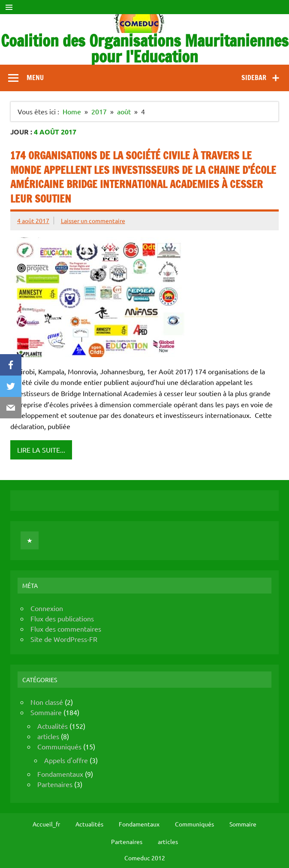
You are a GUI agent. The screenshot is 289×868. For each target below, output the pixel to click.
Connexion (47, 608)
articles (48, 736)
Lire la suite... (41, 450)
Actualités (53, 726)
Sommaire (46, 712)
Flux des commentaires (66, 629)
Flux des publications (62, 618)
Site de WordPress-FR (64, 639)
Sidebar (254, 78)
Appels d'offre (66, 760)
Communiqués (59, 746)
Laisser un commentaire (93, 221)
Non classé (47, 702)
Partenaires (55, 784)
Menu (35, 78)
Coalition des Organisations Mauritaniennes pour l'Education (145, 49)
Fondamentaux (60, 774)
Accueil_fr (46, 824)
